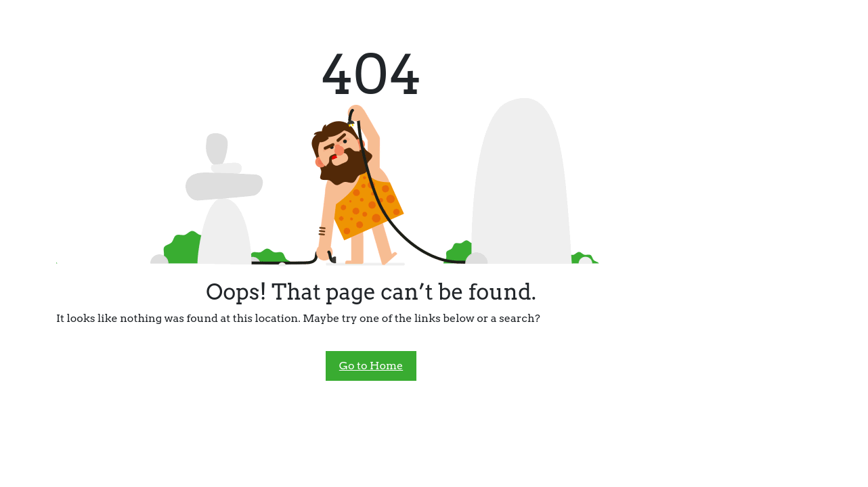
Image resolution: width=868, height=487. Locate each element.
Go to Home (371, 366)
